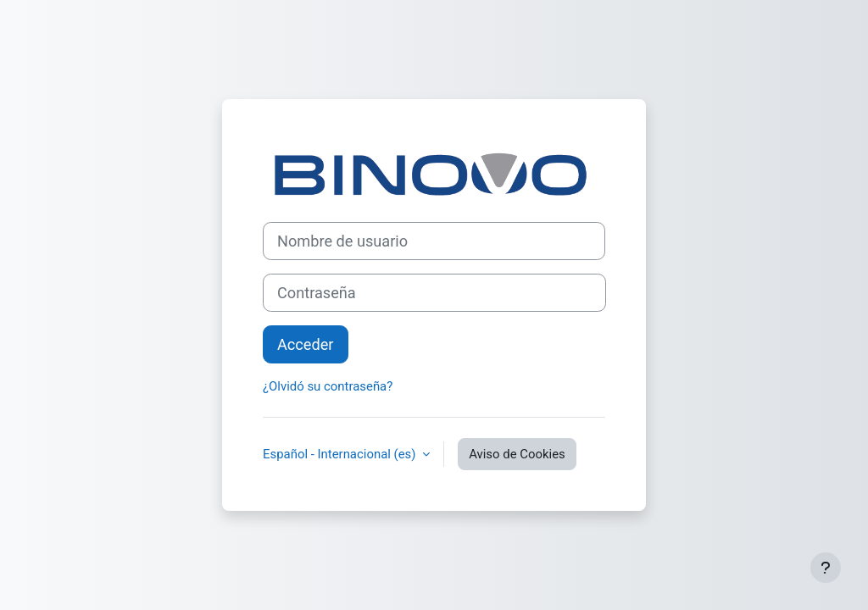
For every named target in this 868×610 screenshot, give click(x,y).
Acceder (306, 344)
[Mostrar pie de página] (826, 568)
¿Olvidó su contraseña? (328, 386)
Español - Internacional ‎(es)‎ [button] (341, 454)
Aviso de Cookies (517, 454)
